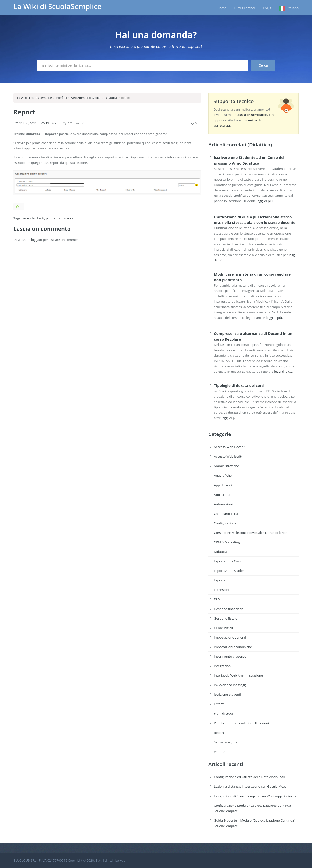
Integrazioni (223, 666)
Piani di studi (224, 713)
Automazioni (223, 504)
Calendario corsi (226, 514)
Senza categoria (226, 742)
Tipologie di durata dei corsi (239, 385)
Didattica (111, 98)
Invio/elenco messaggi (230, 685)
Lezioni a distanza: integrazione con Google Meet (250, 786)
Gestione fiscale (226, 618)
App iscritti (222, 495)
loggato (37, 240)
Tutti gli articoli (245, 8)
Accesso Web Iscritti (229, 456)
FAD (217, 599)
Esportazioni (223, 580)
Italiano (293, 8)
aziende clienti (34, 218)
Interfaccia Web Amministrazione (78, 98)
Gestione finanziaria (229, 609)
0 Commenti (76, 123)
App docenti (223, 485)
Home (222, 8)
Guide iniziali (223, 628)
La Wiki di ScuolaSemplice (58, 6)
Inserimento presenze (230, 656)
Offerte (219, 704)
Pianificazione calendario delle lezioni (241, 723)
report (57, 218)
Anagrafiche (223, 475)
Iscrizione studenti (227, 694)
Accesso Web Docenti (230, 447)
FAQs (267, 8)
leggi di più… (266, 201)
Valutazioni (222, 752)
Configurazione (225, 523)
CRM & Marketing (227, 542)
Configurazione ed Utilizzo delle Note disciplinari (250, 777)
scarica (68, 218)
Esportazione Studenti (230, 571)
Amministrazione (227, 466)
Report (24, 112)
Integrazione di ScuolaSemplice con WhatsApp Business (255, 796)
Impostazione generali (230, 637)
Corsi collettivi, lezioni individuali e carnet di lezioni (251, 533)
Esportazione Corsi (228, 561)
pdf (48, 218)
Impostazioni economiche (233, 647)
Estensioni (222, 590)
